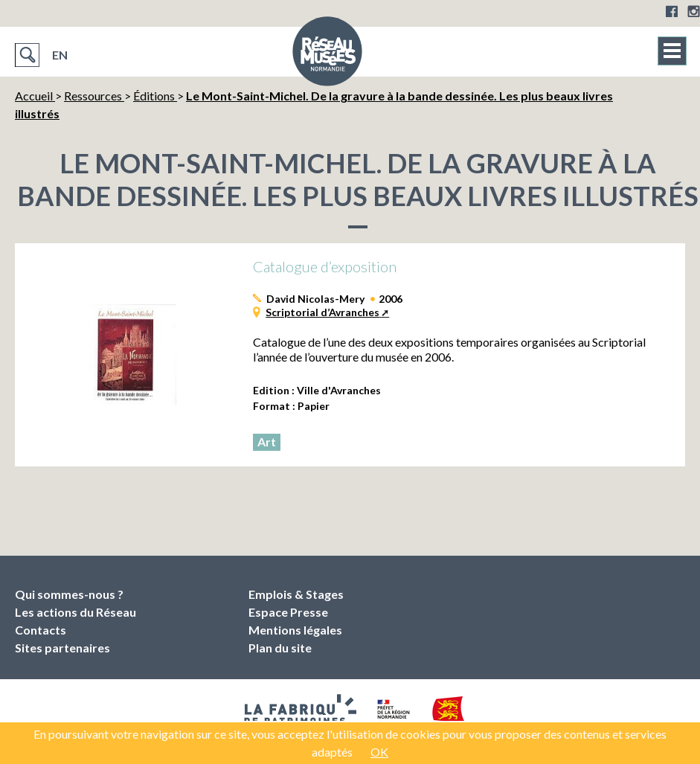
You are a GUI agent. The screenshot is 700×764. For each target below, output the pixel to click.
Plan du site (280, 648)
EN (60, 55)
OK (379, 752)
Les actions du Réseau (76, 612)
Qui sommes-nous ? (69, 594)
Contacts (41, 630)
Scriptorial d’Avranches (322, 312)
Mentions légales (295, 630)
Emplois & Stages (296, 594)
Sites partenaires (62, 648)
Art (267, 442)
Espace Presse (288, 612)
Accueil (35, 96)
